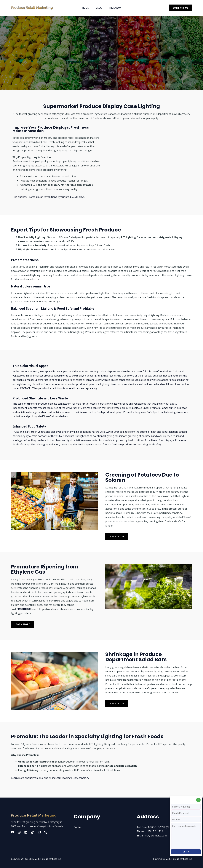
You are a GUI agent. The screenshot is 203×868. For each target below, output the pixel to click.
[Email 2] (39, 832)
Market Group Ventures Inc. (48, 859)
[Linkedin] (26, 832)
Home (85, 8)
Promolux (115, 8)
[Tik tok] (32, 832)
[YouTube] (13, 832)
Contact (78, 827)
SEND (186, 852)
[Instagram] (19, 832)
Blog (99, 8)
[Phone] (46, 832)
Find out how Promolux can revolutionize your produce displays (48, 197)
